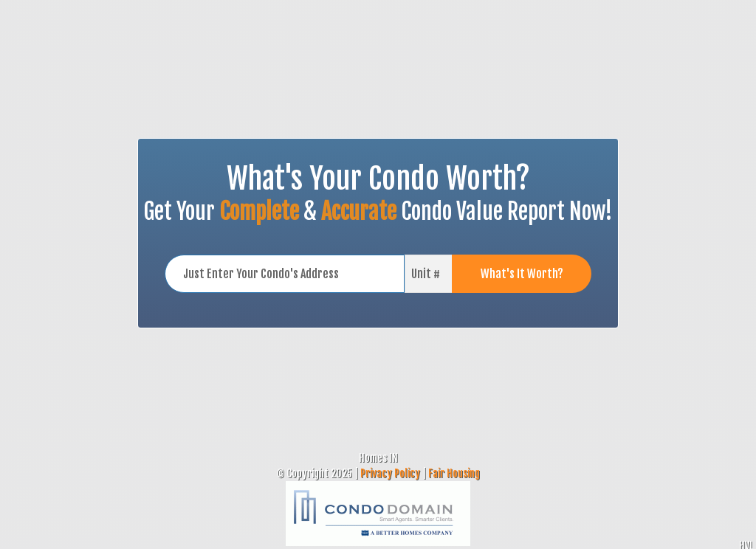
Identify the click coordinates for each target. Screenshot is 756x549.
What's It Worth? (522, 274)
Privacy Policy (390, 473)
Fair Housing (454, 473)
